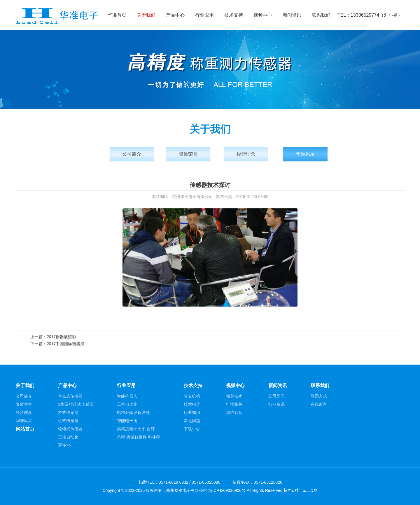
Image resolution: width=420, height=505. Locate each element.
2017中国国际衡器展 (65, 344)
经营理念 (252, 154)
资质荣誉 (192, 154)
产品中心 (175, 15)
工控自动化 (68, 437)
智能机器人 (127, 396)
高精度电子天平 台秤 (136, 429)
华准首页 (117, 15)
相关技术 (234, 396)
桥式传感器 (68, 412)
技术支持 (234, 15)
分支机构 (192, 396)
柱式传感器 (68, 421)
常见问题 (192, 421)
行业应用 (204, 15)
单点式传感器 (70, 396)
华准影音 (234, 412)
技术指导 (192, 404)
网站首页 (25, 429)
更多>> (64, 445)
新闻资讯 (292, 15)
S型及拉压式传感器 (76, 404)
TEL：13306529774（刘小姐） (370, 15)
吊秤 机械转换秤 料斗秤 (139, 437)
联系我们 (321, 15)
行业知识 (192, 412)
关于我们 (146, 15)
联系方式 (319, 396)
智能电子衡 (127, 421)
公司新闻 (276, 396)
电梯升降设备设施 (133, 412)
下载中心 (192, 429)
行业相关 (234, 404)
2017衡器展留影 (61, 337)
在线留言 (319, 404)
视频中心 (263, 15)
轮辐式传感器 (70, 429)
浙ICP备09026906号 (227, 490)
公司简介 (134, 154)
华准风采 (314, 154)
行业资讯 (276, 404)
